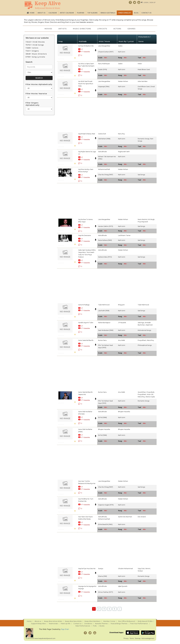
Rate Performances (83, 626)
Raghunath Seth (124, 152)
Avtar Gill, (150, 394)
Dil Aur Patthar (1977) (106, 592)
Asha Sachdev (143, 81)
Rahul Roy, (141, 397)
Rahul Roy (150, 340)
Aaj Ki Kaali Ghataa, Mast (87, 134)
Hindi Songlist (125, 13)
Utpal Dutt (149, 325)
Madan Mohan (123, 81)
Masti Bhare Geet (144, 69)
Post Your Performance (139, 624)
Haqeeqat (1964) (104, 87)
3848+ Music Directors (36, 54)
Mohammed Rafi (104, 169)
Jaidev (120, 46)
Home (32, 13)
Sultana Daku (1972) (105, 257)
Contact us (146, 13)
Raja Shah (65, 629)
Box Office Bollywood (127, 621)
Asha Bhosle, (103, 517)
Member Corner (109, 621)
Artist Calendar (67, 13)
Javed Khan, (142, 392)
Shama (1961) (103, 576)
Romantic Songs (144, 401)
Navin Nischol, (143, 219)
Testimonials (53, 624)
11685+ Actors (32, 48)
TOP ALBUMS (92, 13)
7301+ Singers (32, 51)
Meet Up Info (66, 624)
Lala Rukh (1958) (104, 311)
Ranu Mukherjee (104, 64)
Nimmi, (148, 569)
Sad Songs (141, 175)
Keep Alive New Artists (73, 621)
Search (29, 62)
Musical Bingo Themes (119, 624)
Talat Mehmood (104, 305)
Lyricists (102, 29)
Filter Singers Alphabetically (32, 104)
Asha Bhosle (102, 152)
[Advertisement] (86, 115)
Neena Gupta (150, 397)
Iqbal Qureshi (123, 586)
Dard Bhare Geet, (144, 87)
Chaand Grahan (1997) (106, 52)
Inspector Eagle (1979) (106, 505)
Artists (62, 29)
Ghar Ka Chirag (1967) (106, 175)
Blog (136, 13)
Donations (88, 624)
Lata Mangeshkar (104, 46)
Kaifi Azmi (122, 52)
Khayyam (121, 305)
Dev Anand (142, 517)
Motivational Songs (144, 330)
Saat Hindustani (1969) (106, 330)
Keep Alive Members (92, 621)
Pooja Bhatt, (142, 340)
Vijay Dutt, (141, 569)
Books (102, 626)
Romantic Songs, (144, 139)
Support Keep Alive (38, 624)
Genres (132, 29)
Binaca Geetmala (108, 13)
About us (41, 13)
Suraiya (101, 569)
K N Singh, (151, 219)
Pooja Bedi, (151, 392)
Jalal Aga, (141, 323)
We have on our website (37, 38)
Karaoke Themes (101, 624)
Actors (118, 29)
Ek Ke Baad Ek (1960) (105, 524)
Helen (140, 64)
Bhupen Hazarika (124, 412)
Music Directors (82, 29)
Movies (48, 29)
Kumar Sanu (102, 340)
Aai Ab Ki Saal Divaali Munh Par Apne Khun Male (86, 84)
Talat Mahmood (143, 305)
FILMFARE (81, 13)
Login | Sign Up (149, 2)
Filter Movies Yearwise (36, 94)
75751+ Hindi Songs (35, 45)
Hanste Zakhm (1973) (106, 226)
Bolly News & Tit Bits (145, 621)
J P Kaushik (122, 323)
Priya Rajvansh (143, 222)
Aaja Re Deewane (85, 235)
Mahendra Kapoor (104, 323)
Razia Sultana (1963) (105, 240)
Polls (95, 626)
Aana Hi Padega (84, 305)
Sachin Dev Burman (125, 517)
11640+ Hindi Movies (35, 42)
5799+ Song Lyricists (35, 57)
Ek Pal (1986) (102, 417)
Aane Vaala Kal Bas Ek (86, 340)
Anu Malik (122, 340)
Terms (132, 638)
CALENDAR (53, 13)
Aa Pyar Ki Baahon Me (86, 46)
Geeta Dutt (102, 134)
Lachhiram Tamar (124, 235)
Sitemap (138, 638)
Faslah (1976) (103, 69)
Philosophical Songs (145, 345)
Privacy (126, 638)
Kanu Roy (121, 134)
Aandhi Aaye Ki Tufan (86, 323)
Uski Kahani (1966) (104, 139)
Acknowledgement (148, 638)
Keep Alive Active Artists (53, 621)
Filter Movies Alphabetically (39, 84)
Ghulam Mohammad (125, 569)
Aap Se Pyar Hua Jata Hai (87, 569)
